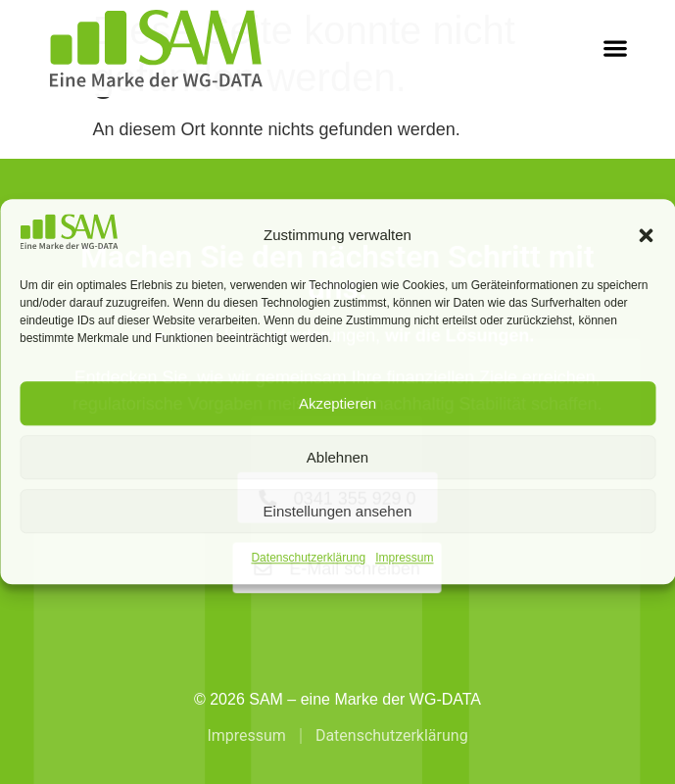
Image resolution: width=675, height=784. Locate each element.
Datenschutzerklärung (308, 559)
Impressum (404, 559)
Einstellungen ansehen (338, 511)
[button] (646, 235)
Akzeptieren (337, 403)
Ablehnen (337, 457)
